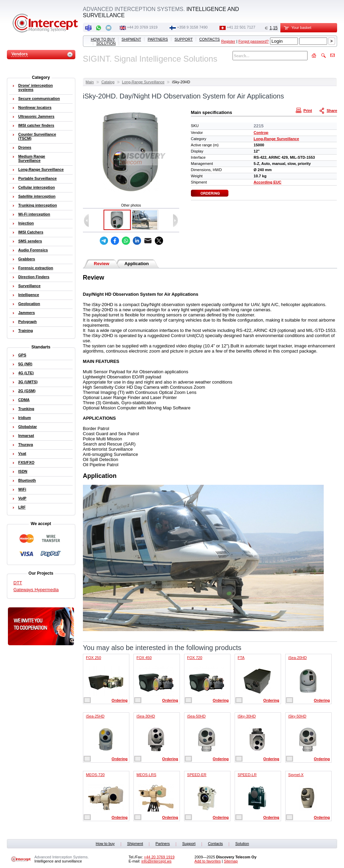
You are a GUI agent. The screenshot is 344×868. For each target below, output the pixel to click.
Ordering (119, 700)
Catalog (108, 82)
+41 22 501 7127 (241, 27)
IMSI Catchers (31, 232)
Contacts (209, 39)
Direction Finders (34, 277)
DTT (18, 583)
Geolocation (29, 304)
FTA (241, 658)
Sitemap (231, 861)
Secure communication (39, 98)
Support (184, 39)
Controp (261, 133)
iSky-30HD (247, 716)
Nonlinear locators (35, 107)
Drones (25, 147)
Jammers (26, 313)
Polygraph (28, 322)
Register (228, 41)
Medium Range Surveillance (32, 158)
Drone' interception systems (35, 87)
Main (90, 82)
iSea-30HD (146, 716)
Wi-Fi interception (34, 214)
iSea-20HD (298, 658)
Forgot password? (254, 41)
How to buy (103, 39)
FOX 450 (144, 658)
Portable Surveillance (37, 178)
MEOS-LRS (146, 775)
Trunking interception (37, 205)
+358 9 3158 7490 (192, 27)
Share (329, 110)
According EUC (267, 182)
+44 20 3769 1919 (142, 27)
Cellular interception (36, 187)
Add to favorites (207, 861)
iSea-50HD (196, 716)
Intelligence (29, 295)
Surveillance (29, 286)
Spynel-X (296, 775)
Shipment (131, 39)
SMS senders (30, 241)
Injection (26, 223)
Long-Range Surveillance (143, 82)
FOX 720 (195, 658)
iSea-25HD (95, 716)
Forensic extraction (36, 268)
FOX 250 (94, 658)
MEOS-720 (95, 775)
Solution (106, 43)
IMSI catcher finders (36, 125)
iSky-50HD (297, 716)
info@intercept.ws (157, 861)
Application (137, 264)
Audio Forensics (33, 250)
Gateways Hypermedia (36, 590)
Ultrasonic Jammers (36, 116)
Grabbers (27, 259)
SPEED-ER (197, 775)
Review (102, 264)
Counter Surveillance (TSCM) (37, 136)
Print (305, 110)
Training (26, 331)
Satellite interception (37, 196)
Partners (158, 39)
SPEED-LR (247, 775)
